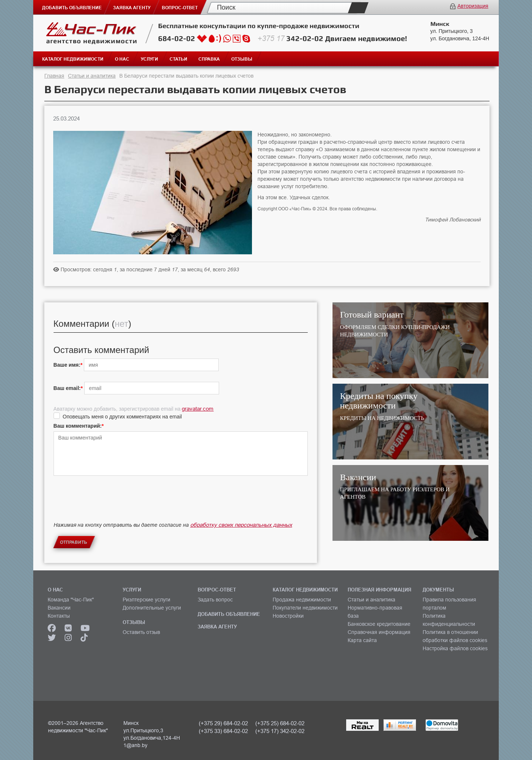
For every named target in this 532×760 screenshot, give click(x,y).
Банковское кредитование (379, 624)
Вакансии (59, 608)
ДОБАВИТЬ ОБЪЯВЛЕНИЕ (229, 614)
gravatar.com (198, 409)
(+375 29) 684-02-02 (223, 723)
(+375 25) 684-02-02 (280, 723)
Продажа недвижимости (302, 600)
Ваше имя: (67, 365)
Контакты (59, 616)
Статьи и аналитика (92, 76)
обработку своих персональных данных (241, 525)
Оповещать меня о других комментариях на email (122, 417)
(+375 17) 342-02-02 (280, 731)
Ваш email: (67, 388)
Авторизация (473, 6)
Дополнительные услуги (152, 608)
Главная (54, 76)
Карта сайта (362, 640)
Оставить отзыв (141, 632)
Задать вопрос (215, 600)
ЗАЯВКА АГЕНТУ (217, 627)
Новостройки (288, 616)
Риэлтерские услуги (146, 600)
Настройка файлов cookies (455, 648)
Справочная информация (379, 632)
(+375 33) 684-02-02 (223, 731)
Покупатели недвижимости (305, 608)
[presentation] (110, 505)
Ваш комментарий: (78, 426)
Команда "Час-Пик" (71, 600)
